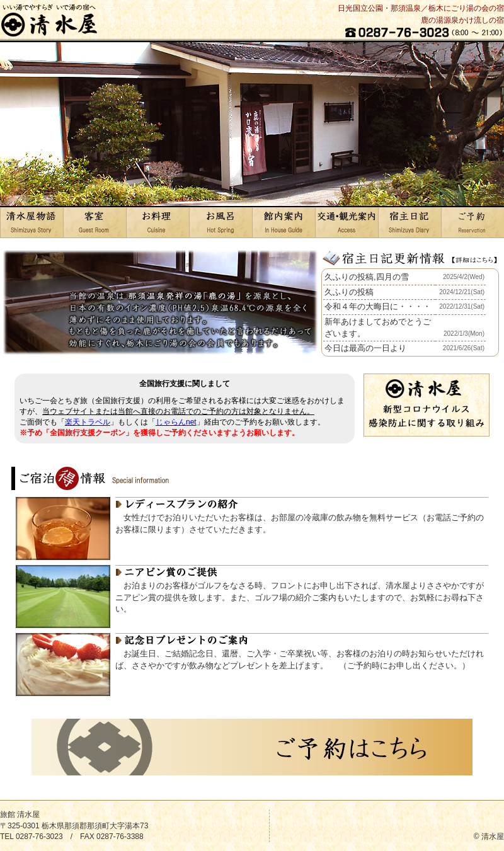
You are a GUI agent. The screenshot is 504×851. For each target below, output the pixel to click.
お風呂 (220, 222)
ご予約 (472, 222)
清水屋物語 (31, 222)
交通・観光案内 (346, 222)
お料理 (157, 222)
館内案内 (283, 222)
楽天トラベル (88, 422)
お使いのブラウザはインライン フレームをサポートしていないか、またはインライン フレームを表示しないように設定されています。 (410, 312)
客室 (94, 222)
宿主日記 (409, 222)
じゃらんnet (176, 422)
